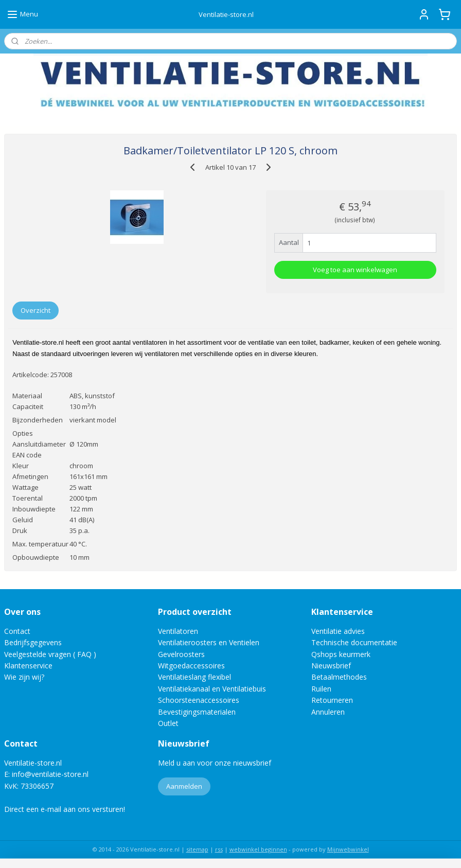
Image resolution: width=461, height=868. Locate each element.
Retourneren (332, 700)
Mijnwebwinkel (348, 849)
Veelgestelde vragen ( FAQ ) (50, 654)
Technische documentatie (354, 642)
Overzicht (36, 310)
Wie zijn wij (23, 677)
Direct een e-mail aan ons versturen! (65, 809)
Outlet (169, 723)
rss (219, 849)
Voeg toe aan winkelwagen (355, 270)
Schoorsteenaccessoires (199, 700)
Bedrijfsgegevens (33, 642)
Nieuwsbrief (331, 666)
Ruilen (321, 689)
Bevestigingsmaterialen (197, 712)
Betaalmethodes (339, 677)
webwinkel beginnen (258, 849)
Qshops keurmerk (341, 654)
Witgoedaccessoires (191, 666)
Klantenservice (28, 666)
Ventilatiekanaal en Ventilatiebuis (212, 689)
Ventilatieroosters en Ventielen (209, 642)
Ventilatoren (178, 631)
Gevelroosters (181, 654)
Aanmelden (184, 786)
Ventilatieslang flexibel (194, 677)
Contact (17, 631)
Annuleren (328, 712)
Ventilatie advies (338, 631)
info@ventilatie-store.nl (50, 774)
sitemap (197, 849)
